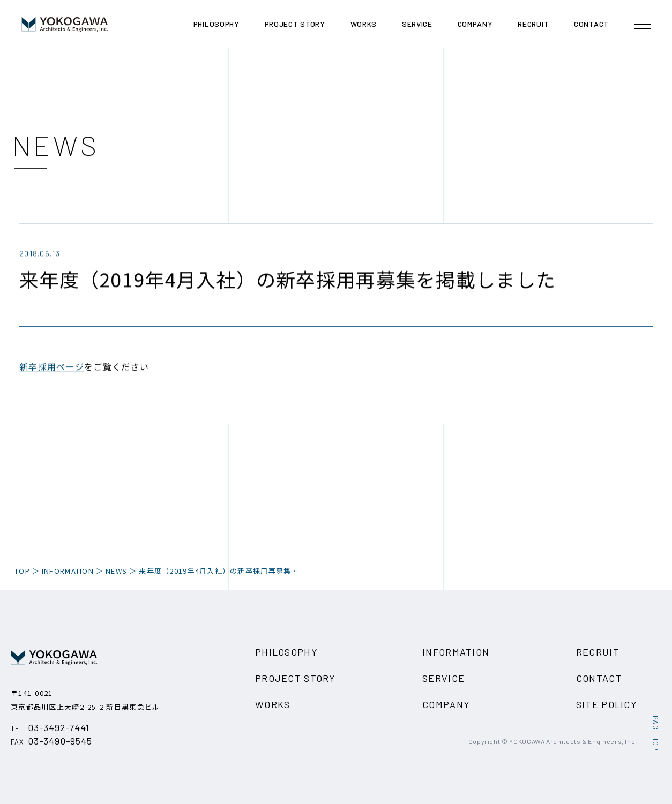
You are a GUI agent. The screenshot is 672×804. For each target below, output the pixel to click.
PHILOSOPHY (286, 652)
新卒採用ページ (52, 368)
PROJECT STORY (296, 678)
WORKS (272, 704)
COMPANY (446, 704)
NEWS (116, 571)
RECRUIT (598, 652)
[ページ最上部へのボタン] (655, 713)
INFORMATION (456, 652)
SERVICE (443, 678)
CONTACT (599, 678)
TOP (22, 571)
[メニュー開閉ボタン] (643, 24)
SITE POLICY (607, 704)
